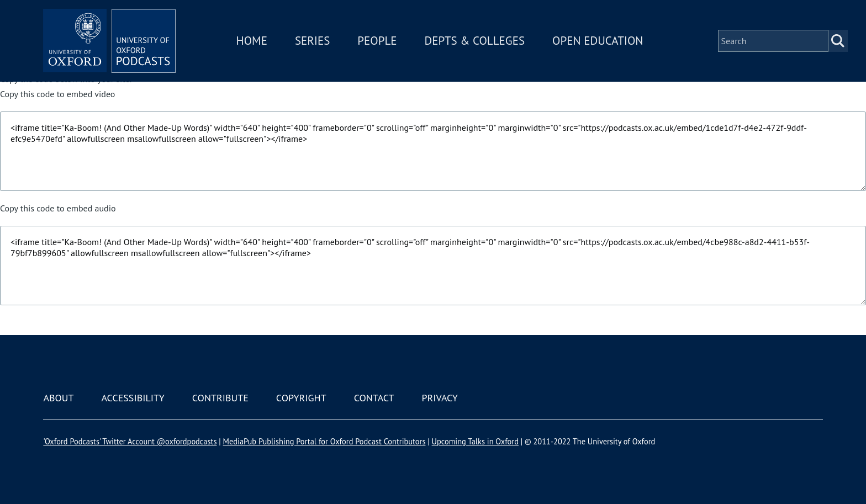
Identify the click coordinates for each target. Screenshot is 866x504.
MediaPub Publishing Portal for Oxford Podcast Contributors (324, 441)
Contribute (220, 398)
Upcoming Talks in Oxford (475, 441)
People (377, 41)
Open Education (598, 41)
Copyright (301, 398)
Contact (374, 398)
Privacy (440, 398)
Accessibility (133, 398)
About (58, 398)
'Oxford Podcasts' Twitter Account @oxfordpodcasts (130, 441)
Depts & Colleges (475, 41)
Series (312, 41)
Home (252, 41)
